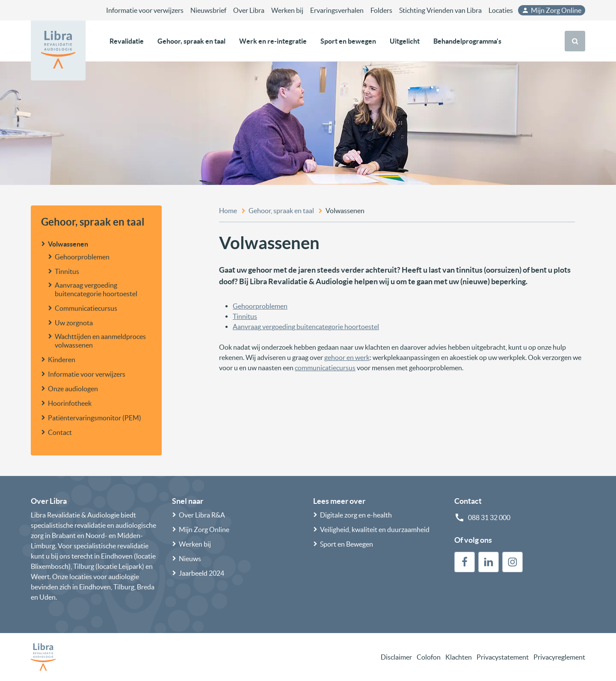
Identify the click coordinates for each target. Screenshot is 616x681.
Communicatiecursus (86, 308)
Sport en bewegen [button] (348, 41)
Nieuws (190, 559)
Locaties (501, 10)
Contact (60, 432)
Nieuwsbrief (208, 10)
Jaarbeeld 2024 (201, 573)
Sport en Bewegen (346, 544)
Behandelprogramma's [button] (467, 41)
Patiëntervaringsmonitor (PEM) (95, 418)
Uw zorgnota (74, 323)
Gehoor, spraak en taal (93, 222)
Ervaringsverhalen (337, 10)
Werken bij (287, 10)
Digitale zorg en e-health (356, 515)
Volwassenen (68, 244)
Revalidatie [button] (127, 41)
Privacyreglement (559, 657)
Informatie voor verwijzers (145, 10)
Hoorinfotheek (70, 403)
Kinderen (62, 360)
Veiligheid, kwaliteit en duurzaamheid (375, 529)
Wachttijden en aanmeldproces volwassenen (100, 341)
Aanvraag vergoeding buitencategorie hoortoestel (96, 289)
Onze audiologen (73, 389)
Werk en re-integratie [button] (273, 41)
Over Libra (249, 10)
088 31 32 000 (489, 517)
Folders (381, 10)
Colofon (429, 657)
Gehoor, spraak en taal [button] (191, 41)
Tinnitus (67, 271)
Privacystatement (503, 657)
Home (228, 211)
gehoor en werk (347, 357)
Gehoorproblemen (82, 257)
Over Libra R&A (202, 515)
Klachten (459, 657)
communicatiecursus (325, 368)
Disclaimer (396, 657)
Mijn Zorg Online (551, 10)
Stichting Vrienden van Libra (440, 10)
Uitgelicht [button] (405, 41)
